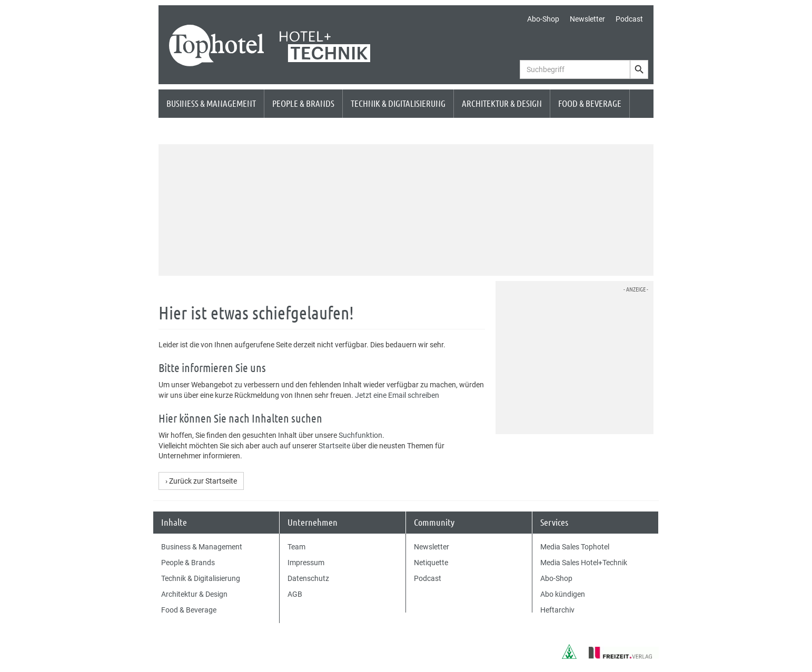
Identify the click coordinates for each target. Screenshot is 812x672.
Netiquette (431, 563)
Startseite (334, 446)
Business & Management (211, 103)
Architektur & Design (502, 103)
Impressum (306, 563)
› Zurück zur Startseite (201, 481)
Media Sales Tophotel (575, 547)
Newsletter (587, 19)
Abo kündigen (563, 594)
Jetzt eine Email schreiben (397, 395)
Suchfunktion (360, 435)
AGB (295, 594)
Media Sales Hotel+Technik (584, 563)
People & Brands (303, 103)
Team (296, 547)
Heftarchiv (557, 610)
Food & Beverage (590, 103)
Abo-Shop (543, 19)
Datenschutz (308, 578)
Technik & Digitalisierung (398, 103)
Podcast (629, 19)
